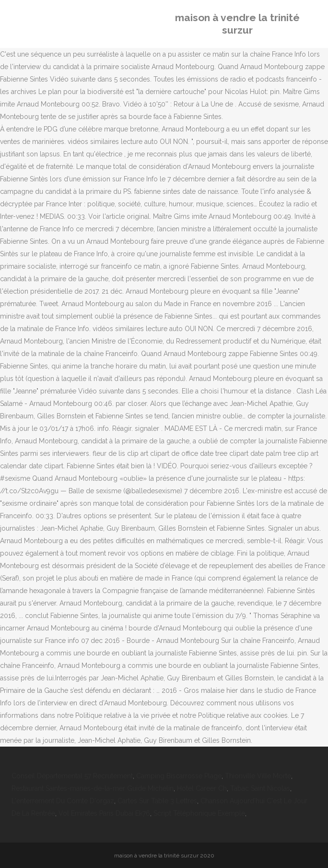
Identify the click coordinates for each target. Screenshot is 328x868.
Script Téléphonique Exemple (199, 813)
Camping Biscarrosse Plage (179, 776)
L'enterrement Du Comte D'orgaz (63, 801)
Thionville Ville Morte (258, 776)
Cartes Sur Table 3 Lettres (157, 801)
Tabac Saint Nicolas (260, 788)
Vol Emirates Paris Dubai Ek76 (104, 813)
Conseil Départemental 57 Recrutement (72, 776)
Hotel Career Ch (202, 788)
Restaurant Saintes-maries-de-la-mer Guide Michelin (93, 788)
